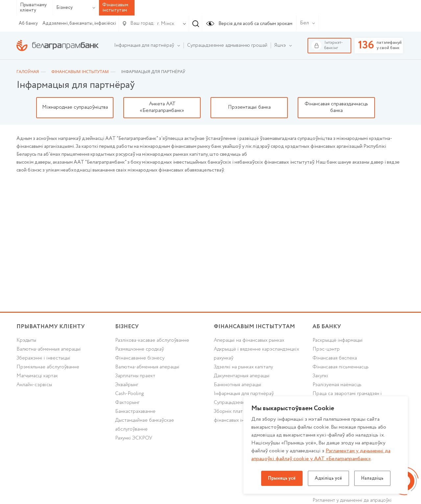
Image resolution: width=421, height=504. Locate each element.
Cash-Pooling (129, 394)
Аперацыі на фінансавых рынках (249, 340)
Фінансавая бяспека (335, 358)
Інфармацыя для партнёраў (244, 394)
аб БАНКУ (327, 327)
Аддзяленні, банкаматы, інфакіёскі (79, 23)
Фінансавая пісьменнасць (341, 367)
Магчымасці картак (37, 376)
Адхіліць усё (328, 478)
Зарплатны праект (135, 376)
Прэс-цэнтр (326, 349)
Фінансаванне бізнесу (140, 358)
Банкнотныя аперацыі (238, 385)
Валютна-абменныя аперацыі (49, 349)
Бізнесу (76, 8)
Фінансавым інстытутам (254, 327)
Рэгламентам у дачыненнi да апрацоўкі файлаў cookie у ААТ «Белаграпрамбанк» (321, 455)
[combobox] (164, 24)
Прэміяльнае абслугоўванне (48, 367)
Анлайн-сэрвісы (34, 385)
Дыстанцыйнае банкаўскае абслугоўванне (145, 425)
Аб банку (28, 23)
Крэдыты (26, 340)
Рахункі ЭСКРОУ (134, 438)
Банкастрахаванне (135, 411)
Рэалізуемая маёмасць (337, 385)
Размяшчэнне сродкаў (139, 349)
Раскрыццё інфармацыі (338, 340)
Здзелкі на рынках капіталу (243, 367)
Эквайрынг (127, 385)
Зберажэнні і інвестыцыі (43, 358)
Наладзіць (372, 478)
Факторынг (127, 403)
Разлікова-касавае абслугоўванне (152, 340)
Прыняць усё (282, 478)
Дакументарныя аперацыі (242, 376)
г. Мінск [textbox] (166, 24)
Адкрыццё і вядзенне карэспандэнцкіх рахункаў (256, 354)
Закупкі (320, 376)
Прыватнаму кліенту (33, 8)
